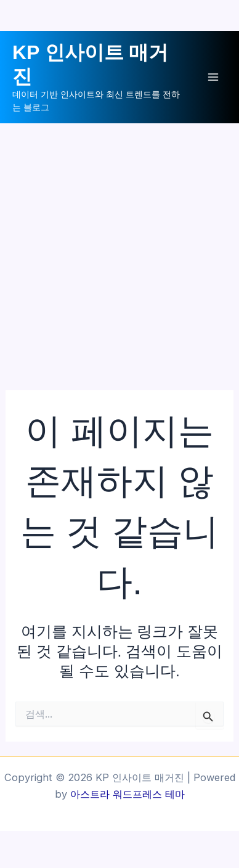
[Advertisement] (119, 249)
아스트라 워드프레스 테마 (128, 794)
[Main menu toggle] (213, 77)
